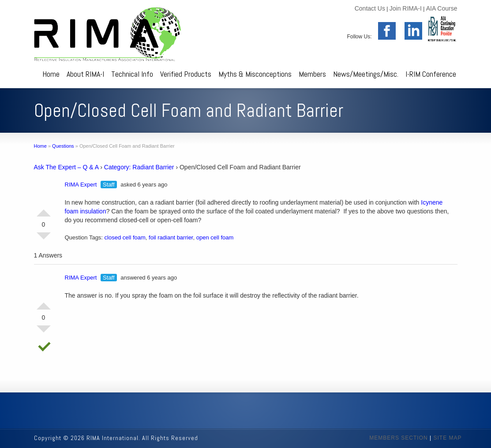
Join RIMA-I (406, 8)
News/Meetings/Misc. (366, 74)
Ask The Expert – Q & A (66, 167)
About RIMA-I (85, 74)
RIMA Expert (81, 185)
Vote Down (44, 239)
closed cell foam (125, 237)
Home (51, 74)
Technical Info (132, 74)
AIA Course (442, 8)
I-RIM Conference (431, 74)
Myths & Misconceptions (255, 74)
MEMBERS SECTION (398, 438)
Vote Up (44, 209)
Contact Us (370, 8)
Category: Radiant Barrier (139, 167)
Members (312, 74)
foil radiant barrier (171, 237)
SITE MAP (447, 438)
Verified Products (186, 74)
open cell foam (215, 237)
